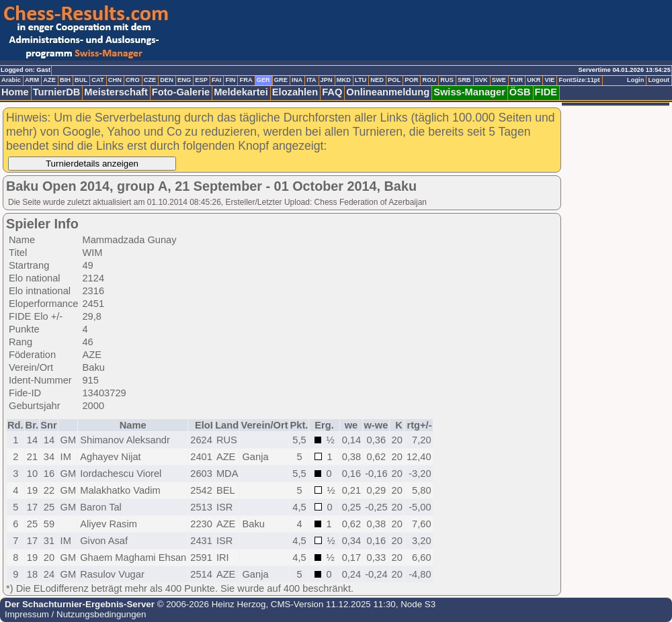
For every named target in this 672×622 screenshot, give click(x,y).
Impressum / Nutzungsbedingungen (75, 614)
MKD (344, 80)
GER (263, 80)
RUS (447, 80)
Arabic (11, 80)
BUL (81, 80)
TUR (516, 80)
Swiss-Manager (469, 92)
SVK (481, 80)
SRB (464, 80)
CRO (133, 80)
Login (635, 80)
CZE (150, 80)
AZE (49, 80)
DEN (167, 80)
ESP (201, 80)
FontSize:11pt (579, 80)
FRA (246, 80)
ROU (429, 80)
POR (411, 80)
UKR (534, 80)
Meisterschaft (116, 92)
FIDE (546, 92)
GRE (281, 80)
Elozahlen (295, 92)
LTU (361, 80)
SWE (499, 80)
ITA (311, 80)
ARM (32, 80)
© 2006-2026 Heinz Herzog (210, 604)
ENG (184, 80)
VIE (549, 80)
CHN (115, 80)
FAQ (332, 92)
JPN (327, 80)
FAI (217, 80)
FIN (230, 80)
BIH (65, 80)
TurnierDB (57, 92)
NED (377, 80)
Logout (659, 80)
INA (297, 80)
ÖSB (520, 92)
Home (15, 92)
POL (394, 80)
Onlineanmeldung (388, 92)
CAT (97, 80)
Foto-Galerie (181, 92)
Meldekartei (241, 92)
